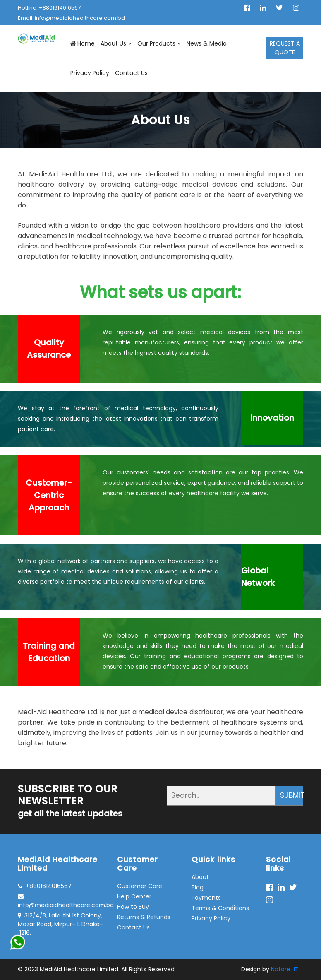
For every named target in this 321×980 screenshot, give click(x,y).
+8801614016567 (45, 886)
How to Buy (133, 907)
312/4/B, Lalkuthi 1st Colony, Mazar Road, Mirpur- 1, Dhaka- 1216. (60, 924)
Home (83, 43)
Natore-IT (285, 969)
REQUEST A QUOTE (285, 48)
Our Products (159, 43)
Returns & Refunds (144, 917)
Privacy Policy (90, 73)
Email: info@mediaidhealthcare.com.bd (71, 18)
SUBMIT (292, 795)
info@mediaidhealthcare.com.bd (61, 901)
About (200, 877)
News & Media (207, 43)
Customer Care (140, 886)
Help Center (134, 896)
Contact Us (131, 73)
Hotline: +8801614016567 (49, 8)
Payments (206, 898)
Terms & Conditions (220, 908)
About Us (116, 43)
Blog (198, 887)
